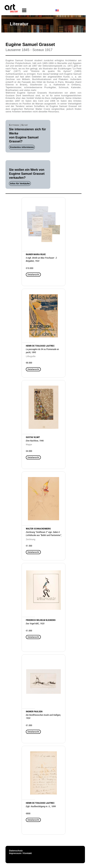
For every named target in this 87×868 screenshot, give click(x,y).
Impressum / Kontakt (20, 853)
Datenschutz (16, 851)
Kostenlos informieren (22, 147)
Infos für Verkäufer (20, 183)
